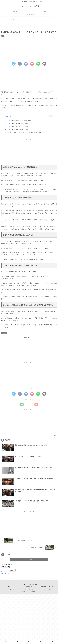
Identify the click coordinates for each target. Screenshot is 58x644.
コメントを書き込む (29, 559)
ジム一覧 (48, 589)
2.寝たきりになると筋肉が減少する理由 (18, 123)
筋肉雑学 (4, 333)
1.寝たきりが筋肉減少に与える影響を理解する (20, 120)
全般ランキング (5, 571)
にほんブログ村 (5, 573)
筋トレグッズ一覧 (29, 589)
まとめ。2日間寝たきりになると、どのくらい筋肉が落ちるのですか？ (26, 132)
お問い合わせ (10, 587)
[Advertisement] (29, 25)
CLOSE (51, 116)
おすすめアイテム (29, 587)
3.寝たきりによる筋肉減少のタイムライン (18, 126)
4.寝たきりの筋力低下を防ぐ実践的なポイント (20, 129)
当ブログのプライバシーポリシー (48, 587)
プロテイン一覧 (10, 589)
